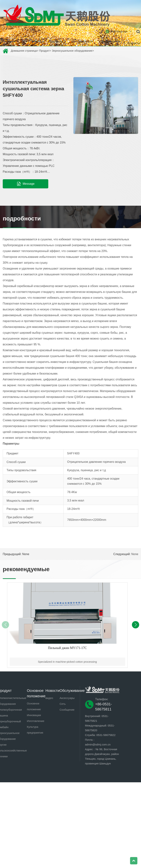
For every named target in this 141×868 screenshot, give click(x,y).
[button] (136, 625)
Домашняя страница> (25, 51)
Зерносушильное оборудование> (73, 51)
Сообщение (67, 710)
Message (26, 184)
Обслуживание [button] (110, 43)
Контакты (134, 43)
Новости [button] (87, 43)
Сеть (63, 704)
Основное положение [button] (58, 43)
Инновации (34, 715)
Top (134, 861)
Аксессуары (67, 698)
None (135, 554)
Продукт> (45, 51)
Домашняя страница (8, 43)
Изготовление (36, 721)
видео (49, 698)
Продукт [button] (36, 43)
